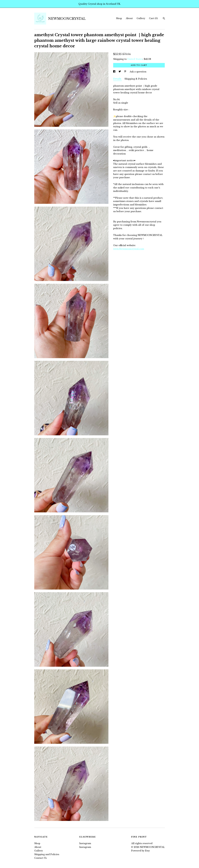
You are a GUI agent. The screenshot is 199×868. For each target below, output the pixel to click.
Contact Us (40, 858)
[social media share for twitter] (120, 72)
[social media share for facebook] (115, 72)
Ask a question (138, 72)
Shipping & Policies (136, 79)
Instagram (85, 843)
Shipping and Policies (47, 854)
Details (117, 79)
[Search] (164, 19)
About (129, 18)
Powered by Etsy (140, 851)
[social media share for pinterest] (126, 72)
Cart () (153, 18)
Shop (119, 18)
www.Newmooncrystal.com (129, 249)
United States (135, 59)
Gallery (141, 18)
